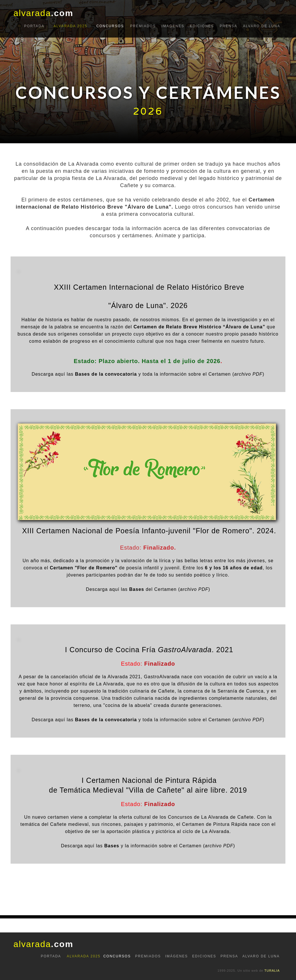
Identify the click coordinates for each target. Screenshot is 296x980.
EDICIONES (202, 26)
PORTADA (51, 956)
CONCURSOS (110, 26)
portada (34, 26)
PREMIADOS (143, 26)
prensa (228, 26)
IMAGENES (173, 26)
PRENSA (229, 956)
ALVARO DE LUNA (262, 26)
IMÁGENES (176, 956)
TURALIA (272, 971)
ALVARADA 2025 (70, 26)
